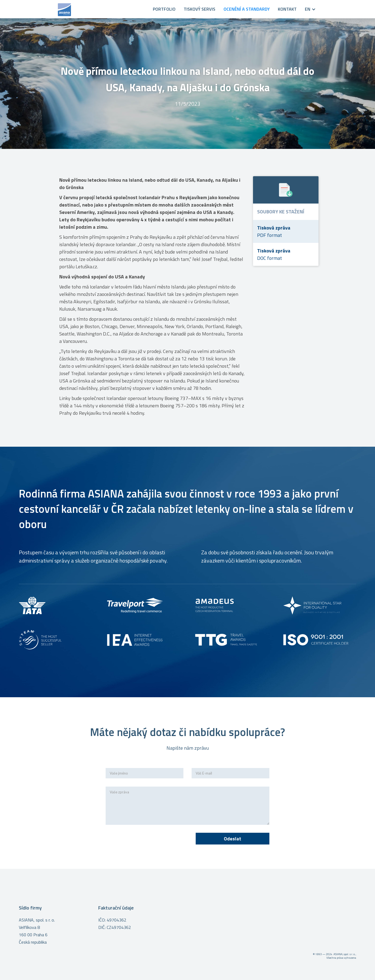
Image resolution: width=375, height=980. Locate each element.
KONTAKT (287, 9)
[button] (306, 9)
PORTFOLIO (164, 9)
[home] (102, 9)
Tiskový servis (200, 9)
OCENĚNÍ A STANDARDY (247, 9)
